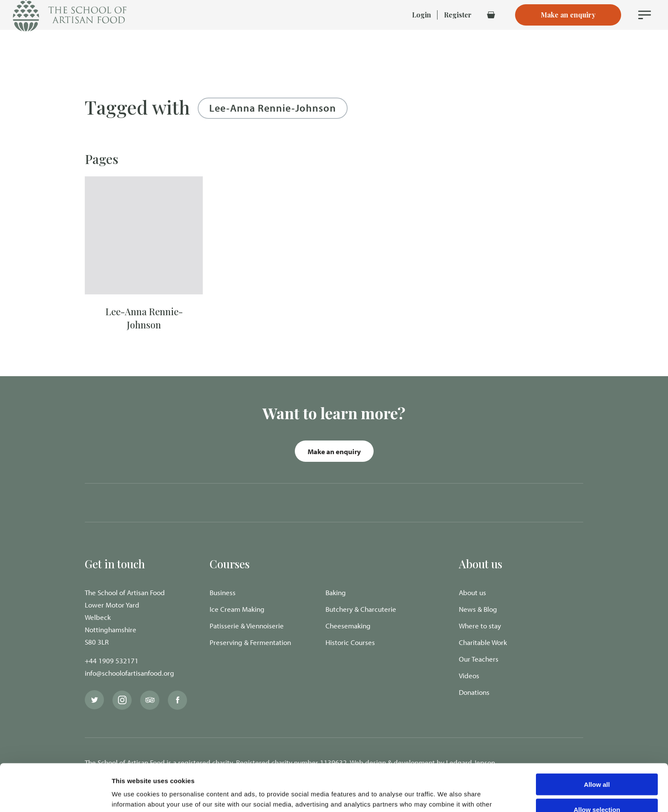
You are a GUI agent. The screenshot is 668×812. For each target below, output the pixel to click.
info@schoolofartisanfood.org (130, 673)
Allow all (597, 737)
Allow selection (597, 762)
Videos (469, 675)
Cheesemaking (348, 626)
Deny (597, 787)
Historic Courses (350, 642)
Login (422, 30)
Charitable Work (483, 642)
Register (458, 30)
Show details (447, 795)
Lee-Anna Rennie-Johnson (144, 318)
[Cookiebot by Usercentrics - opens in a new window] (55, 795)
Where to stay (480, 626)
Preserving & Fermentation (250, 642)
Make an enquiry (334, 451)
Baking (336, 592)
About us (472, 592)
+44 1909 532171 (112, 661)
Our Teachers (479, 659)
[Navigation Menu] (645, 30)
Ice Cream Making (237, 609)
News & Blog (478, 609)
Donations (474, 692)
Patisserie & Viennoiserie (247, 626)
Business (223, 592)
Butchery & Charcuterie (361, 609)
